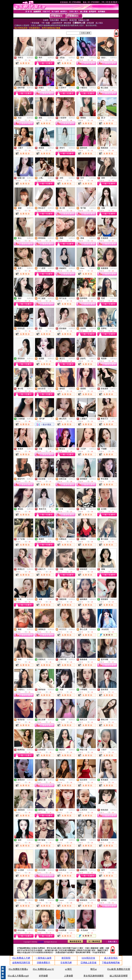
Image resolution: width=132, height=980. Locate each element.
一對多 (52, 419)
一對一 (52, 509)
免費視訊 (30, 58)
